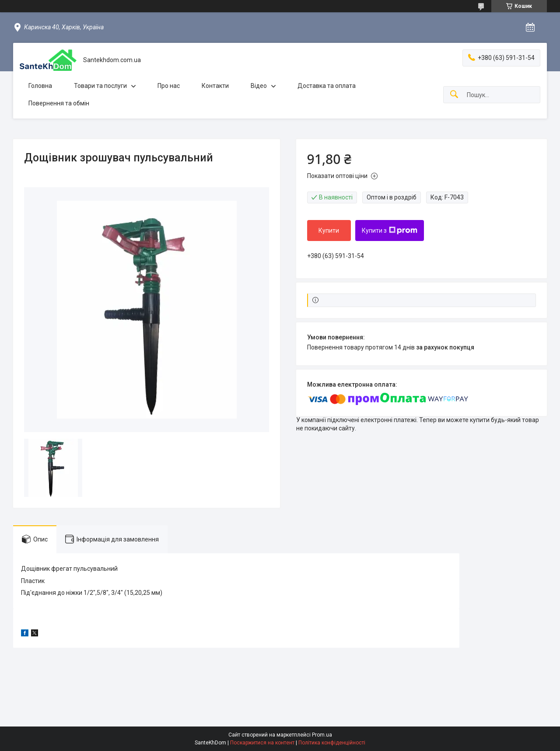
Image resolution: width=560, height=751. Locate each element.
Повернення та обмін (59, 103)
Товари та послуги (100, 86)
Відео (259, 86)
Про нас (169, 86)
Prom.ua (322, 735)
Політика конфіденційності (332, 743)
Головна (40, 86)
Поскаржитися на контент (262, 743)
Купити (329, 231)
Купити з (390, 231)
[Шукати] (454, 95)
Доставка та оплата (327, 86)
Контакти (215, 86)
